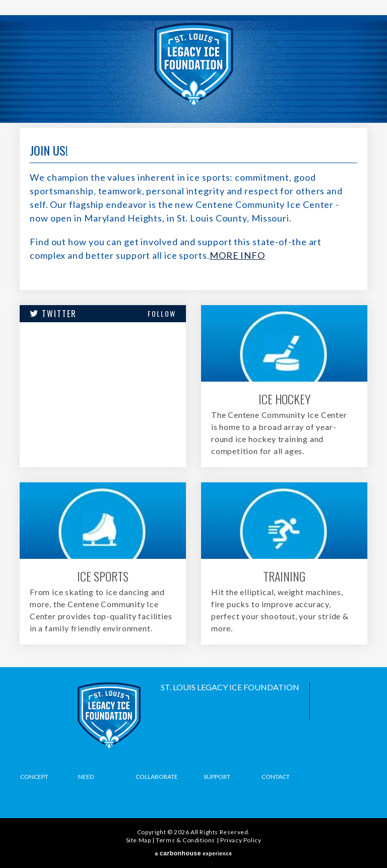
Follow (162, 314)
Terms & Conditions (185, 840)
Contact (276, 777)
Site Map (139, 840)
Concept (34, 777)
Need (86, 777)
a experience (193, 853)
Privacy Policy (241, 840)
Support (217, 777)
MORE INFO (237, 255)
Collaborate (157, 777)
